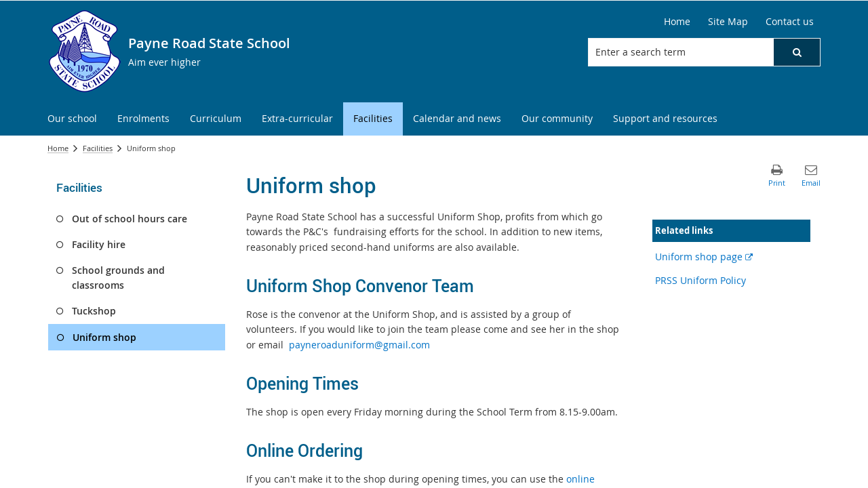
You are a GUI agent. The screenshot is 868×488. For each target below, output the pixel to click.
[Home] (677, 22)
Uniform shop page (704, 257)
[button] (797, 52)
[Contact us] (790, 22)
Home (58, 148)
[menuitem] (72, 119)
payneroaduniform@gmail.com (359, 345)
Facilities (98, 148)
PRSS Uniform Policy (701, 280)
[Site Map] (728, 22)
